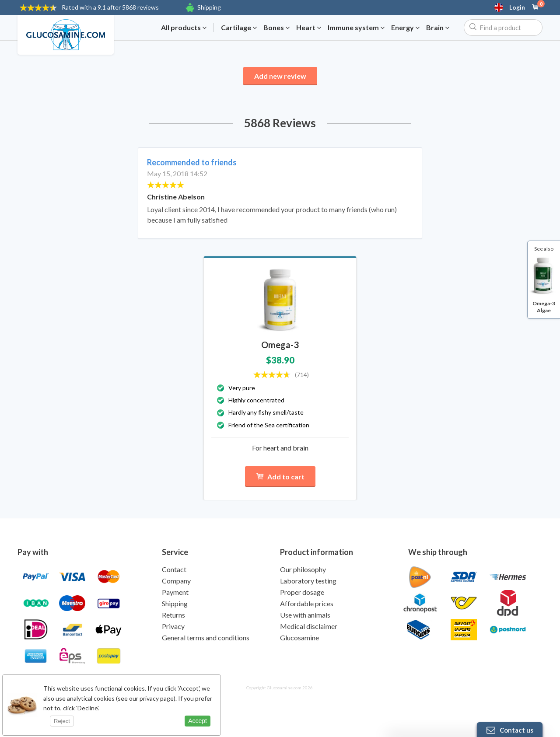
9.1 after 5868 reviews (110, 7)
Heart (309, 28)
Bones (276, 28)
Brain (438, 28)
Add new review (280, 76)
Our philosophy (303, 569)
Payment (175, 592)
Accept (198, 721)
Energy (405, 28)
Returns (173, 615)
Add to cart (280, 477)
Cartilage (239, 28)
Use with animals (305, 615)
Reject (62, 721)
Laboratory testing (308, 581)
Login (517, 7)
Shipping (209, 7)
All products (184, 28)
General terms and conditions (206, 637)
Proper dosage (302, 592)
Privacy (173, 626)
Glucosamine (299, 637)
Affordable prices (307, 603)
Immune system (356, 28)
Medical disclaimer (309, 626)
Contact (174, 569)
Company (176, 581)
